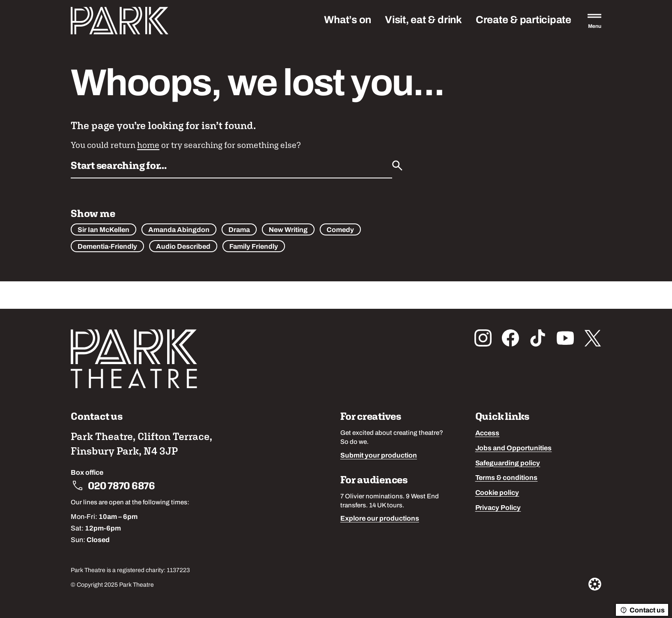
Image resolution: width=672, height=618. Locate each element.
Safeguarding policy (508, 464)
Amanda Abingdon (179, 230)
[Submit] (397, 166)
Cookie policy (497, 493)
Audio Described (183, 247)
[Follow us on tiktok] (538, 338)
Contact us (642, 610)
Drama (239, 230)
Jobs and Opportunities (514, 449)
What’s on (348, 21)
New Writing (288, 230)
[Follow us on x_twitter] (593, 338)
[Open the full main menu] (594, 21)
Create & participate (523, 21)
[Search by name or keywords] (231, 168)
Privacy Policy (498, 508)
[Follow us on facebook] (510, 338)
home (148, 145)
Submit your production (379, 456)
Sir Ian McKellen (103, 230)
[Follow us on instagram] (483, 338)
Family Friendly (254, 247)
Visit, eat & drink (423, 21)
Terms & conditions (507, 478)
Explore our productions (380, 519)
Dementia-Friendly (107, 247)
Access (487, 434)
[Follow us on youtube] (565, 338)
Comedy (340, 230)
